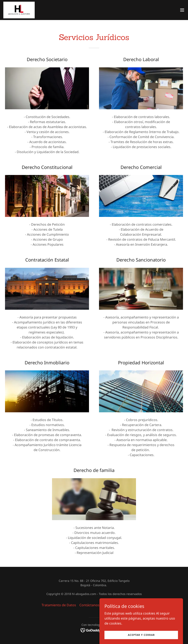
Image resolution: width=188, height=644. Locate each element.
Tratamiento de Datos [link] (59, 605)
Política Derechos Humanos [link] (125, 605)
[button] (182, 10)
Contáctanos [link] (89, 605)
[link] (19, 10)
